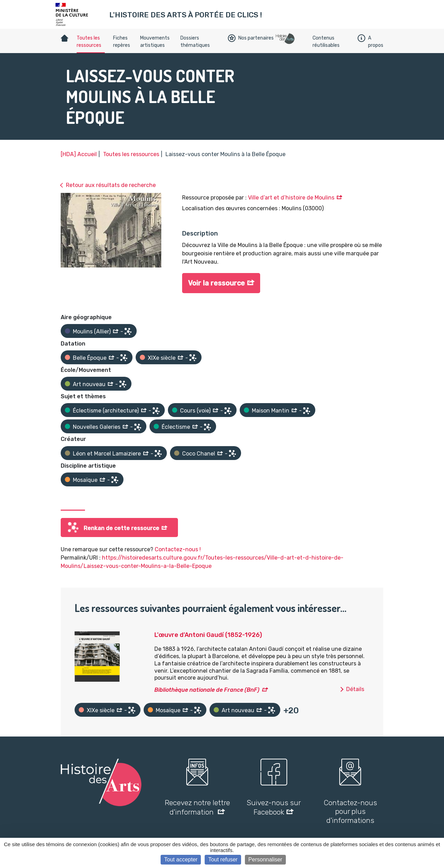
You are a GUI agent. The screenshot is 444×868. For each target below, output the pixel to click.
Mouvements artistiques (155, 42)
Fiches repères (122, 42)
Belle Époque (90, 358)
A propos (370, 42)
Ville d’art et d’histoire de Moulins (291, 198)
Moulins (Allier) (92, 331)
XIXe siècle (162, 358)
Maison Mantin (271, 411)
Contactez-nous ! (178, 549)
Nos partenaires (251, 38)
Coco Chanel (199, 454)
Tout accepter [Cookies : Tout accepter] (181, 860)
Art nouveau (89, 384)
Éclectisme (176, 427)
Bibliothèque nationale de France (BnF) (207, 690)
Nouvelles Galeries (97, 427)
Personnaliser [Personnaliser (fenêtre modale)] (265, 860)
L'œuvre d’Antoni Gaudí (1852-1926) (208, 635)
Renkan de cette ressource (121, 528)
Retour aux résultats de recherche (111, 185)
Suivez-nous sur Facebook (274, 807)
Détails (355, 689)
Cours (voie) (195, 411)
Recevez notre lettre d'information (197, 807)
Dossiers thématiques (195, 42)
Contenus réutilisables (326, 42)
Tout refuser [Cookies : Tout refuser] (223, 860)
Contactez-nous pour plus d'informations (350, 811)
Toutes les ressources (89, 42)
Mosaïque (85, 480)
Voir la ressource (216, 283)
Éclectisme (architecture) (106, 411)
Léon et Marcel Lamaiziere (107, 454)
